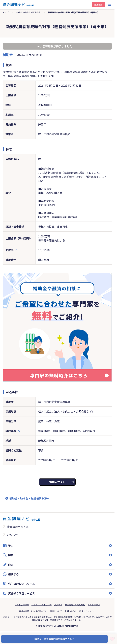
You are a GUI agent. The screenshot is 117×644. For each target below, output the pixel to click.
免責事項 (58, 604)
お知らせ (12, 535)
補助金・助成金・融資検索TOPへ (30, 498)
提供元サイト (57, 482)
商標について (56, 611)
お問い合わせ (71, 611)
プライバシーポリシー (42, 604)
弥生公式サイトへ (87, 611)
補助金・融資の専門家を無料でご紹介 (54, 639)
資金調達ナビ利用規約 (75, 604)
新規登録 (98, 5)
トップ (6, 12)
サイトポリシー (22, 604)
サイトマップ (94, 604)
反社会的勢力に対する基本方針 (33, 611)
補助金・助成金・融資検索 (28, 12)
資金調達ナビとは (18, 527)
